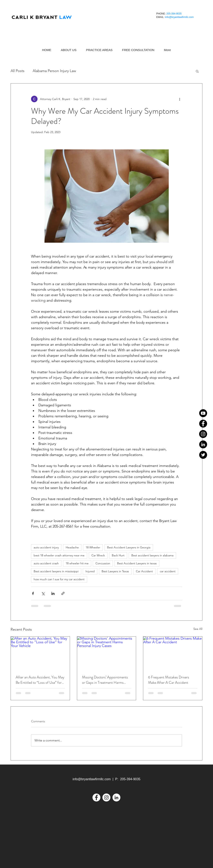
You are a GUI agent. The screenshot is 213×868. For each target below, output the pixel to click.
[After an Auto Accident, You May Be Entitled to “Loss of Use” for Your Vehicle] (40, 653)
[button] (197, 71)
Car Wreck (98, 555)
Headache (72, 547)
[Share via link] (63, 593)
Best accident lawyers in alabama (152, 555)
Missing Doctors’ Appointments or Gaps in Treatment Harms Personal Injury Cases (105, 680)
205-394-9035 (174, 14)
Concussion (103, 563)
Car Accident (144, 571)
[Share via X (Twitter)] (43, 593)
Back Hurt (118, 555)
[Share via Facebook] (33, 593)
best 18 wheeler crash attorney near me (59, 555)
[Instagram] (203, 434)
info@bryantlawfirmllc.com (179, 17)
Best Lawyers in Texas (115, 571)
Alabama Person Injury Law (54, 71)
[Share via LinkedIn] (53, 593)
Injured (90, 571)
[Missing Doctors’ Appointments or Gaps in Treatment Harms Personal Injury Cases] (107, 653)
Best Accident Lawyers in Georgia (129, 547)
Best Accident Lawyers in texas (137, 563)
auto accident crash (46, 563)
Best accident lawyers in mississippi (56, 571)
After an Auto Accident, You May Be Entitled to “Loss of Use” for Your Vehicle (40, 680)
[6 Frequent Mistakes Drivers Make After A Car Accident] (173, 653)
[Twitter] (203, 455)
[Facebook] (203, 424)
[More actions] (180, 99)
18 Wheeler (93, 547)
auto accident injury (46, 547)
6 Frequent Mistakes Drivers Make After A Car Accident (169, 680)
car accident (168, 571)
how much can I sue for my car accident (59, 579)
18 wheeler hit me (77, 563)
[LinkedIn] (203, 444)
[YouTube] (203, 413)
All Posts (18, 71)
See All (198, 629)
